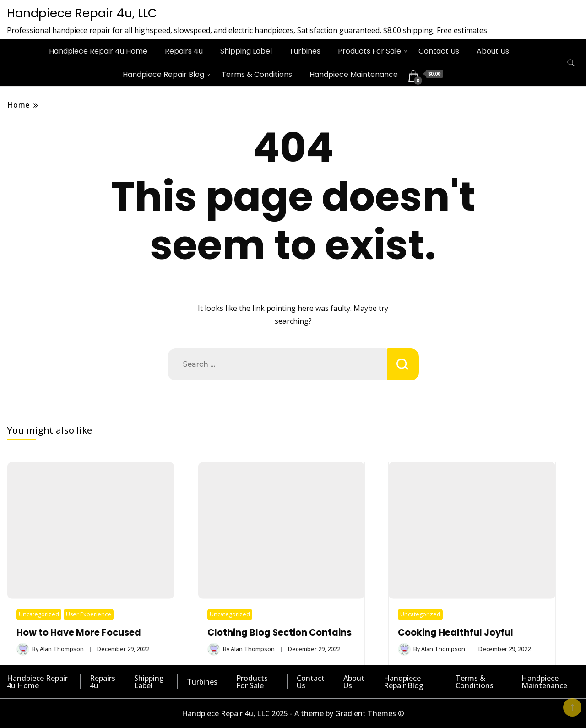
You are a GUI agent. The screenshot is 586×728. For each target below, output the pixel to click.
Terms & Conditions (257, 74)
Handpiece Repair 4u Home (98, 51)
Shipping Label (246, 51)
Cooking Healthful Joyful (456, 633)
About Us (493, 51)
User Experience (89, 614)
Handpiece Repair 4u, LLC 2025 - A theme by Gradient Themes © (293, 713)
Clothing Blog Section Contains (279, 633)
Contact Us (439, 51)
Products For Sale (369, 51)
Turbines (305, 51)
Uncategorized (39, 614)
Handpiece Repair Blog (163, 74)
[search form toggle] (571, 63)
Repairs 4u (184, 51)
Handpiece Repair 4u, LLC (82, 13)
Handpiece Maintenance (354, 74)
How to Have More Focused (79, 633)
